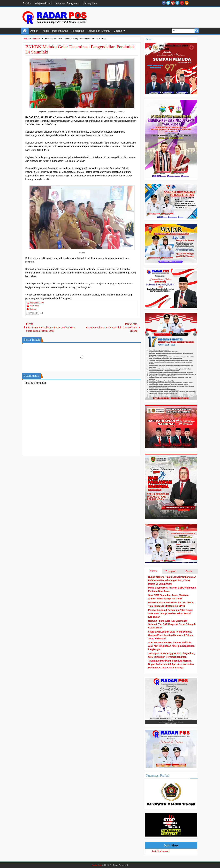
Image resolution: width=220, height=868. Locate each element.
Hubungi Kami (90, 3)
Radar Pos (97, 865)
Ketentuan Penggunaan (68, 3)
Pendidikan (78, 31)
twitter (168, 3)
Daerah (118, 31)
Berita (189, 571)
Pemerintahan (60, 31)
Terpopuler (171, 571)
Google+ (173, 3)
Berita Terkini (34, 306)
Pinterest (182, 3)
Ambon (34, 31)
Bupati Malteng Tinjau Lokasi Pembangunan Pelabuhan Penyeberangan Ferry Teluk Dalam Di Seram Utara (172, 580)
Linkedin (177, 3)
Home (25, 31)
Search (197, 31)
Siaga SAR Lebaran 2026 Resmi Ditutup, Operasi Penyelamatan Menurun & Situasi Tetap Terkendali (171, 635)
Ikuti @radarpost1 (161, 851)
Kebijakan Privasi (43, 3)
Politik (45, 31)
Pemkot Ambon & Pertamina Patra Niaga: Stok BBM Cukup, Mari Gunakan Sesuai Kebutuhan (171, 613)
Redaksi (27, 3)
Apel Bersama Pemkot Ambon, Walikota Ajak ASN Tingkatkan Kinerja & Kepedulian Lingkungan (171, 646)
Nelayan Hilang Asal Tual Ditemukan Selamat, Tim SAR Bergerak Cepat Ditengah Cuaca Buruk (172, 624)
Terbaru (153, 571)
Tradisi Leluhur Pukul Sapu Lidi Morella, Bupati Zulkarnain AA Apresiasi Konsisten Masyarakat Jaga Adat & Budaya (171, 664)
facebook (164, 3)
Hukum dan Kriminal (99, 31)
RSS (187, 3)
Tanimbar (33, 309)
